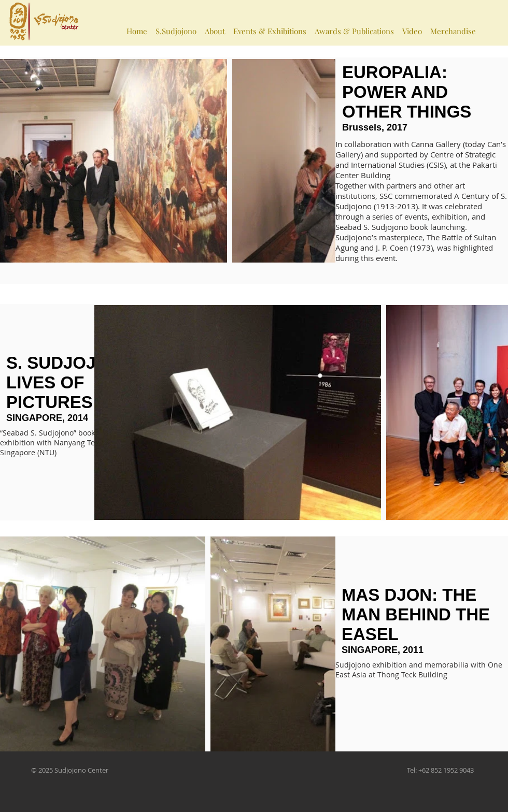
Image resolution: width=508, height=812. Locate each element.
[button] (176, 26)
